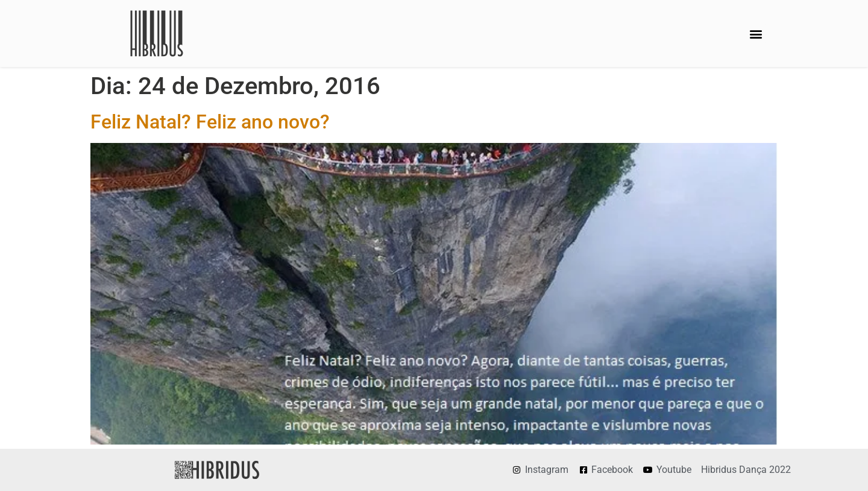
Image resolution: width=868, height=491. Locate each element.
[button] (756, 33)
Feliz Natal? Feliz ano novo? (210, 122)
